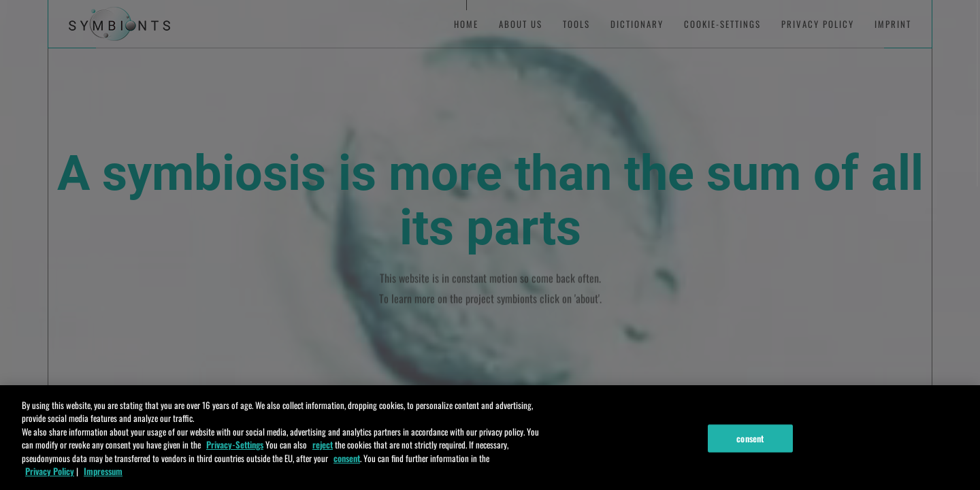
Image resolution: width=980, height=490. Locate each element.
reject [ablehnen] (323, 457)
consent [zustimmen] (347, 470)
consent (750, 451)
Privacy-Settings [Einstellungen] (235, 457)
